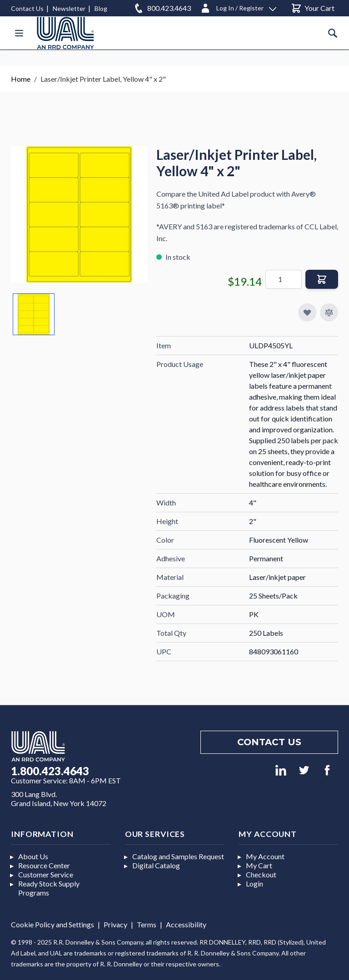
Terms (147, 924)
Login (254, 883)
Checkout (261, 874)
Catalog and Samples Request (178, 856)
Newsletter (69, 8)
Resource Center (44, 865)
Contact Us (27, 8)
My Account (265, 856)
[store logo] (65, 33)
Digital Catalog (156, 865)
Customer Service (46, 874)
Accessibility (186, 924)
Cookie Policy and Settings (52, 924)
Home (21, 79)
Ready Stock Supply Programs (49, 888)
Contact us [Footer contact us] (269, 742)
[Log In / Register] (238, 7)
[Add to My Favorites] (307, 312)
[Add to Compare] (329, 312)
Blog (101, 8)
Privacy (115, 924)
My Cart (259, 865)
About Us (33, 856)
